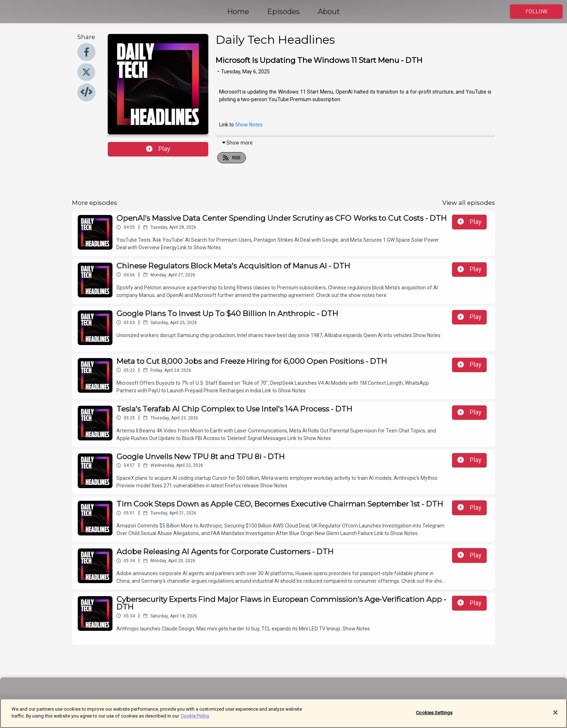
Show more (237, 143)
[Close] (555, 715)
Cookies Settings (434, 716)
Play (158, 149)
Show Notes (249, 125)
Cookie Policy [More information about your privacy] (195, 719)
